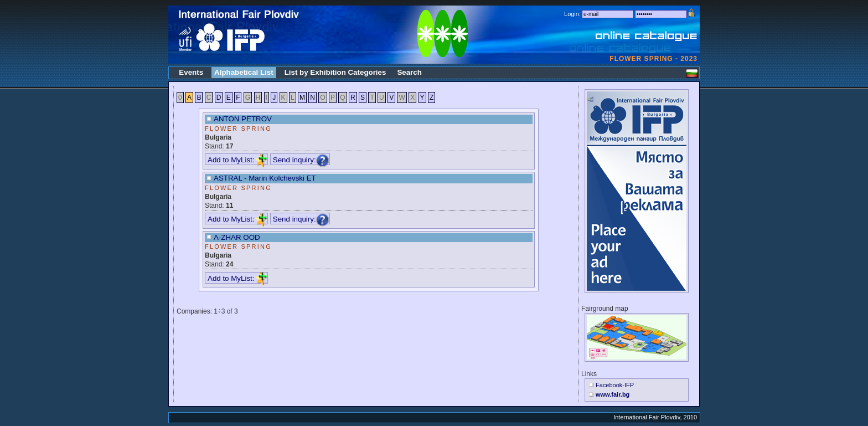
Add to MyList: (237, 160)
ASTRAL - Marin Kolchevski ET (265, 178)
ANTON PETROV (243, 119)
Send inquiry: (301, 160)
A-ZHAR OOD (237, 237)
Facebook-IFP (615, 385)
